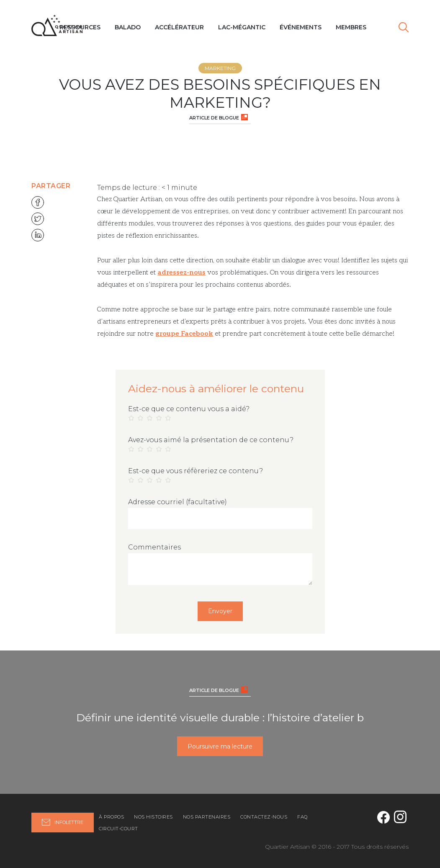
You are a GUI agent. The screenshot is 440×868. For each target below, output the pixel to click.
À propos (111, 817)
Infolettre (63, 822)
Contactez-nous (264, 817)
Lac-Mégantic (242, 27)
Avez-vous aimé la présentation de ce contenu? (211, 440)
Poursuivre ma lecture (220, 746)
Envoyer (220, 611)
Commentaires (154, 547)
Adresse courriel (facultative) (178, 502)
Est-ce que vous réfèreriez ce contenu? (196, 471)
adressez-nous (181, 273)
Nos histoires (153, 817)
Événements (301, 27)
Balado (128, 27)
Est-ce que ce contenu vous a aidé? (189, 409)
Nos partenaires (207, 817)
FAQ (302, 817)
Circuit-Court (118, 829)
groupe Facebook (184, 334)
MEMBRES (351, 27)
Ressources (80, 27)
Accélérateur (179, 27)
